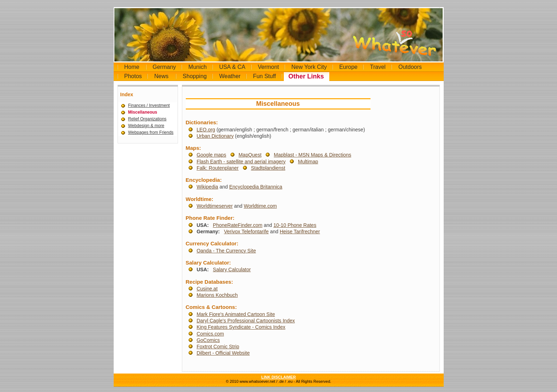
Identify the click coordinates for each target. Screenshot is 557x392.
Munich (198, 67)
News (161, 76)
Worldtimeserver (215, 206)
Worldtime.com (260, 206)
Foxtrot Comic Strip (218, 347)
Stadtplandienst (268, 168)
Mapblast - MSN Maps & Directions (313, 155)
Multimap (308, 162)
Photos (133, 76)
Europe (348, 67)
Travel (378, 67)
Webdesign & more (146, 126)
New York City (309, 67)
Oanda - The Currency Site (226, 251)
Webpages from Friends (151, 132)
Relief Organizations (147, 119)
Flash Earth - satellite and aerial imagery (241, 162)
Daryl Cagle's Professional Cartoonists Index (246, 321)
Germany (164, 67)
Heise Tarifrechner (300, 232)
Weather (230, 76)
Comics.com (210, 334)
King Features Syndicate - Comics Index (241, 327)
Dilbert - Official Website (223, 353)
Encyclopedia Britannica (256, 187)
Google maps (211, 155)
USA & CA (232, 67)
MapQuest (250, 155)
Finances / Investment (149, 105)
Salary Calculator (232, 269)
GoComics (208, 340)
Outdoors (410, 67)
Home (132, 67)
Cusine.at (207, 289)
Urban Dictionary (215, 136)
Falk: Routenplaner (217, 168)
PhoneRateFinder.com (237, 225)
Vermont (269, 67)
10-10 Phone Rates (295, 225)
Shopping (195, 76)
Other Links (306, 76)
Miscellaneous (143, 112)
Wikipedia (207, 187)
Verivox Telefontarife (246, 232)
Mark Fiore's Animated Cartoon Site (236, 314)
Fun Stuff (264, 76)
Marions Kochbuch (217, 295)
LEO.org (206, 130)
